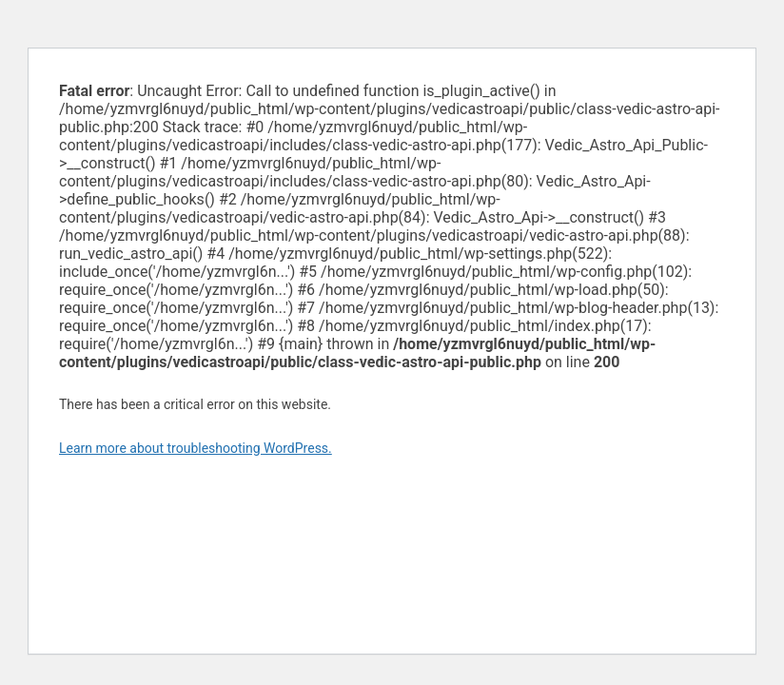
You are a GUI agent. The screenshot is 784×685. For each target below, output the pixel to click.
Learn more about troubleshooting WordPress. (196, 448)
